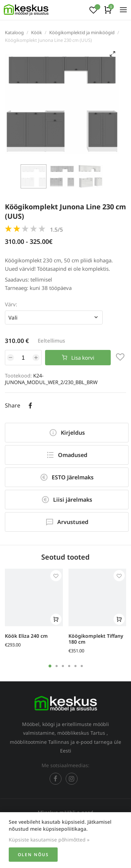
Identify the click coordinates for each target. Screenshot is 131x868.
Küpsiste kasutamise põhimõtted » (49, 840)
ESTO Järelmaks (67, 477)
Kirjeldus (67, 433)
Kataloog (14, 32)
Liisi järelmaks (67, 500)
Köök (37, 32)
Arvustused (67, 522)
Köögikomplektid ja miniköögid (82, 32)
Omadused (67, 455)
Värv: (11, 304)
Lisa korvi (78, 358)
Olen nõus (33, 855)
